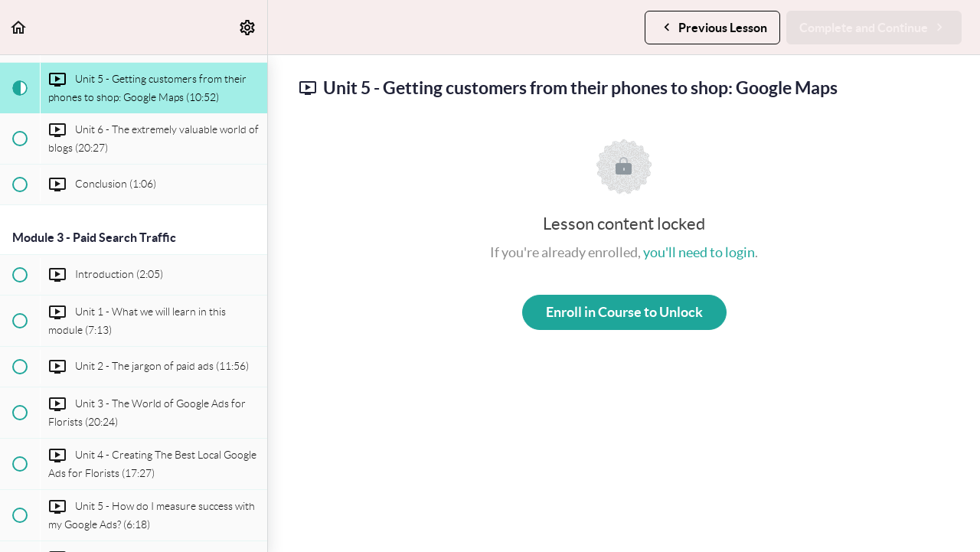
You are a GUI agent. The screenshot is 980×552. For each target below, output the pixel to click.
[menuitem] (248, 27)
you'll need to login (699, 252)
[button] (19, 27)
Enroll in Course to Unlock (624, 312)
